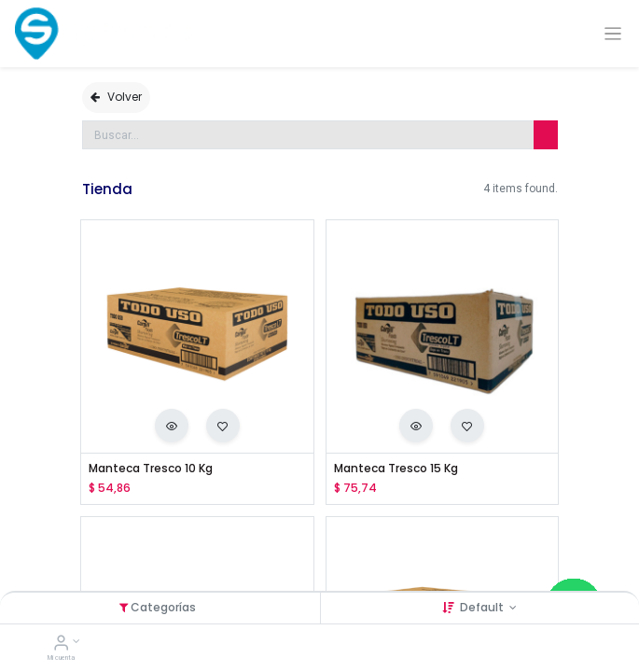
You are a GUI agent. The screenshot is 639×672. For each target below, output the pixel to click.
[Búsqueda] (546, 135)
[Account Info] (61, 645)
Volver (116, 97)
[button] (172, 426)
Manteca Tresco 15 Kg (396, 469)
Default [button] (483, 607)
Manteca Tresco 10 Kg (151, 469)
